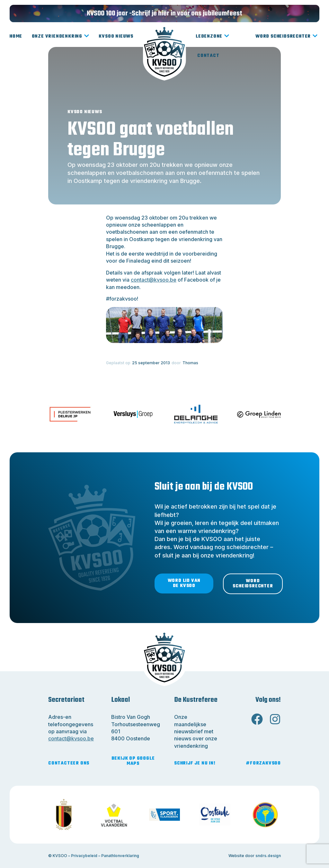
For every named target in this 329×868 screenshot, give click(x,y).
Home (16, 36)
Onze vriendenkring (61, 37)
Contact (208, 56)
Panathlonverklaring (120, 856)
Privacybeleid (84, 856)
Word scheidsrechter (287, 37)
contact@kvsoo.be (154, 280)
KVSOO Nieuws (116, 36)
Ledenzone (213, 37)
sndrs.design (268, 856)
